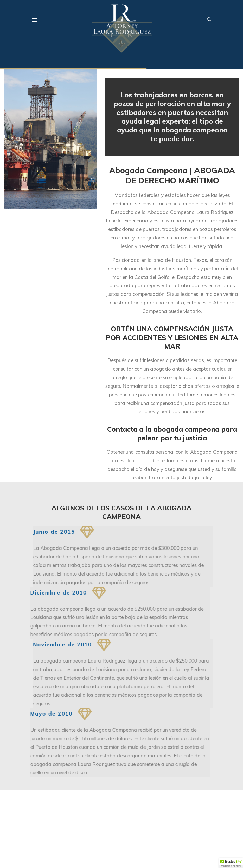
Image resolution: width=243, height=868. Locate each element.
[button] (231, 863)
